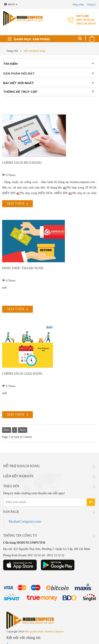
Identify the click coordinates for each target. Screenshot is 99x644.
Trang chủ (12, 51)
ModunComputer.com (25, 521)
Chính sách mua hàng (22, 163)
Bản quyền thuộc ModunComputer (44, 631)
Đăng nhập (78, 4)
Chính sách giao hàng (22, 374)
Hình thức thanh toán (23, 268)
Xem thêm (16, 204)
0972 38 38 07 (86, 24)
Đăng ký (91, 4)
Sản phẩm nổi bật (19, 74)
